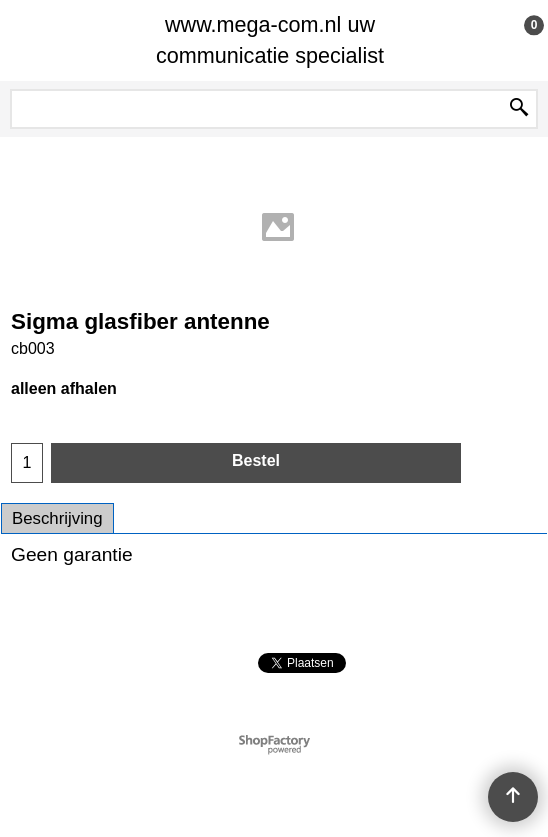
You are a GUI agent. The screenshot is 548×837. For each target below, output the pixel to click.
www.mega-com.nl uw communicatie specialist (270, 40)
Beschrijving (57, 518)
